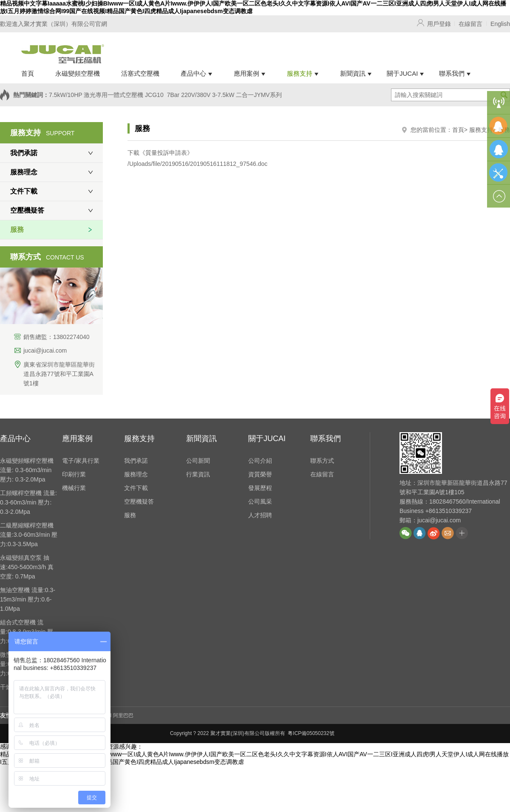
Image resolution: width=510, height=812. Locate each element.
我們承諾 (24, 153)
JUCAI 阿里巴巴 (115, 715)
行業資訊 (198, 474)
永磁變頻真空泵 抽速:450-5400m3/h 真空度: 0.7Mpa (27, 567)
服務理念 (24, 172)
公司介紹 (260, 461)
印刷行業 (74, 474)
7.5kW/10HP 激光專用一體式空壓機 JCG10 (106, 95)
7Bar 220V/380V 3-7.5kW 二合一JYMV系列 (224, 95)
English (500, 24)
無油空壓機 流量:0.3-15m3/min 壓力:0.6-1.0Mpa (28, 599)
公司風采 (260, 501)
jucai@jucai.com (45, 350)
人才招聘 (260, 515)
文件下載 (24, 191)
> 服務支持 (479, 130)
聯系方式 (322, 461)
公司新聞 (198, 461)
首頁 (458, 130)
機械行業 (74, 488)
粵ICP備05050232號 (311, 733)
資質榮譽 (260, 474)
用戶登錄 (439, 24)
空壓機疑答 (27, 210)
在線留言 (470, 24)
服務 (17, 229)
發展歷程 (260, 488)
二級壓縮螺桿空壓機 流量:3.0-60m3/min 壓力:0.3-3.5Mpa (29, 535)
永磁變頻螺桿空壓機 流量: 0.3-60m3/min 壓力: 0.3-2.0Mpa (27, 470)
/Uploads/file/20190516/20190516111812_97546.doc (197, 164)
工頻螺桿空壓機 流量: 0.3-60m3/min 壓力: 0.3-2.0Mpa (28, 502)
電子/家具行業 (81, 461)
